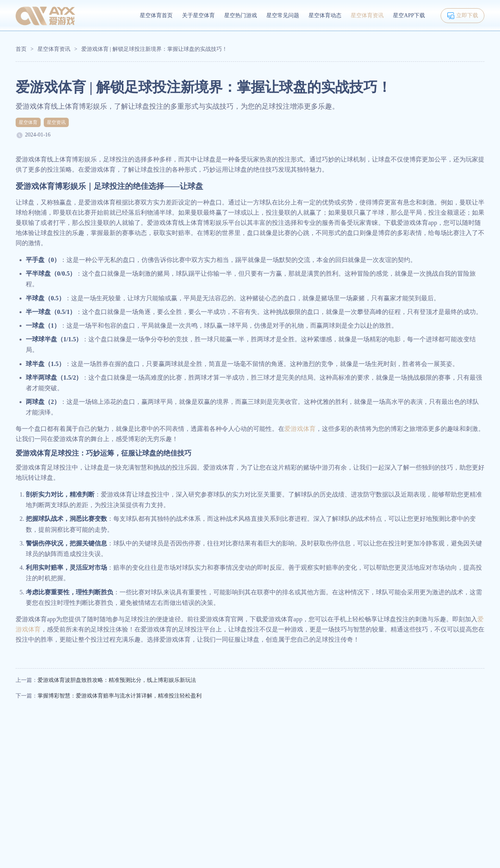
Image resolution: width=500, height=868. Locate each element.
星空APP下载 (409, 15)
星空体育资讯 (367, 15)
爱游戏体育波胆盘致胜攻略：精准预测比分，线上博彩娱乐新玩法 (117, 680)
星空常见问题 (283, 15)
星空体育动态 (325, 15)
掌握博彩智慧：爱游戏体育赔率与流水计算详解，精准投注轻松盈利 (120, 696)
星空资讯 (56, 122)
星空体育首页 (156, 15)
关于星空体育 (198, 15)
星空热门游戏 (241, 15)
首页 (21, 49)
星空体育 (28, 122)
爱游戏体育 (300, 429)
